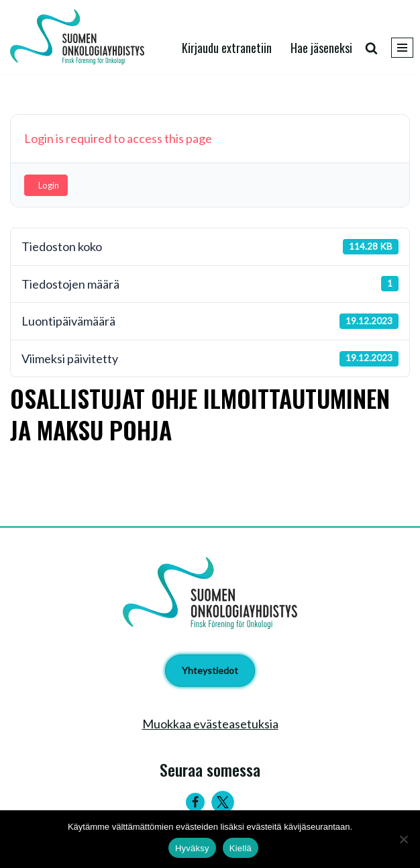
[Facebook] (195, 802)
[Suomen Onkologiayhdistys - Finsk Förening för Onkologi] (81, 37)
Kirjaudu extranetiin (227, 48)
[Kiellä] (403, 839)
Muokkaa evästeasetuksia (210, 724)
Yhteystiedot (210, 670)
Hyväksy (192, 848)
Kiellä (241, 848)
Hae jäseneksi (321, 48)
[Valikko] (402, 48)
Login (49, 185)
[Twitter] (223, 802)
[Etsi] (371, 48)
